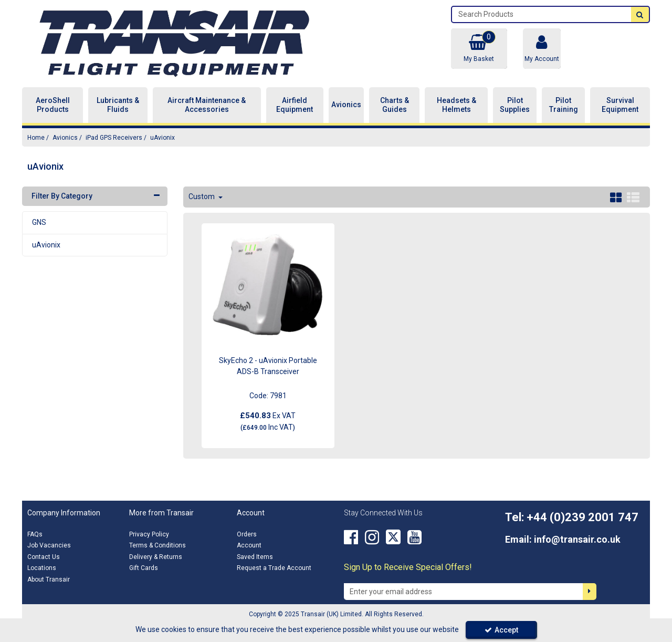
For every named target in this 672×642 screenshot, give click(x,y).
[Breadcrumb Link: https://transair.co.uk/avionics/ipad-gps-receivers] (114, 137)
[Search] (542, 14)
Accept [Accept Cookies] (501, 630)
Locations (42, 568)
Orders (247, 534)
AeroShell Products (53, 105)
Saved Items (255, 557)
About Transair (49, 579)
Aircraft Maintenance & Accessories (207, 105)
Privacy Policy (149, 534)
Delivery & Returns (156, 557)
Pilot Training (564, 105)
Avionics (346, 105)
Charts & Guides (395, 105)
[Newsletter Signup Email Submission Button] (590, 592)
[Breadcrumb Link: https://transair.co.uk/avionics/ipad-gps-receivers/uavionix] (162, 137)
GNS (39, 222)
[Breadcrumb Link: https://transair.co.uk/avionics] (65, 137)
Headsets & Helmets (456, 105)
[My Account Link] (542, 49)
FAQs (35, 534)
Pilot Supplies (515, 105)
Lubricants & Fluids (118, 105)
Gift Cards (144, 568)
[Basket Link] (479, 49)
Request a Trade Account (274, 568)
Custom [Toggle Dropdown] (202, 196)
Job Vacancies (49, 545)
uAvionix (46, 245)
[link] (351, 537)
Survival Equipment (620, 105)
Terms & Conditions (157, 545)
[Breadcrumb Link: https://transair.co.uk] (36, 137)
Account (249, 545)
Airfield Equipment (295, 105)
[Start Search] (640, 14)
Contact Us (44, 557)
